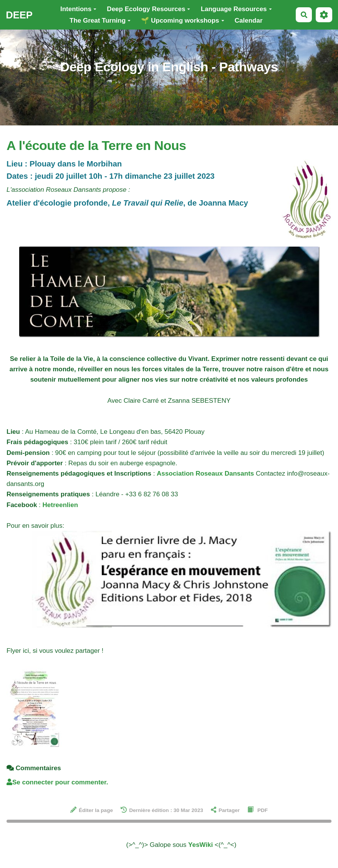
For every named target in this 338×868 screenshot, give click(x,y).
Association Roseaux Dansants (205, 474)
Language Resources (236, 9)
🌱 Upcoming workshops (182, 21)
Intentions (78, 9)
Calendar (249, 21)
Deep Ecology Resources (148, 9)
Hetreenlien (60, 505)
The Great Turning (100, 21)
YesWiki (200, 845)
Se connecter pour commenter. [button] (57, 782)
